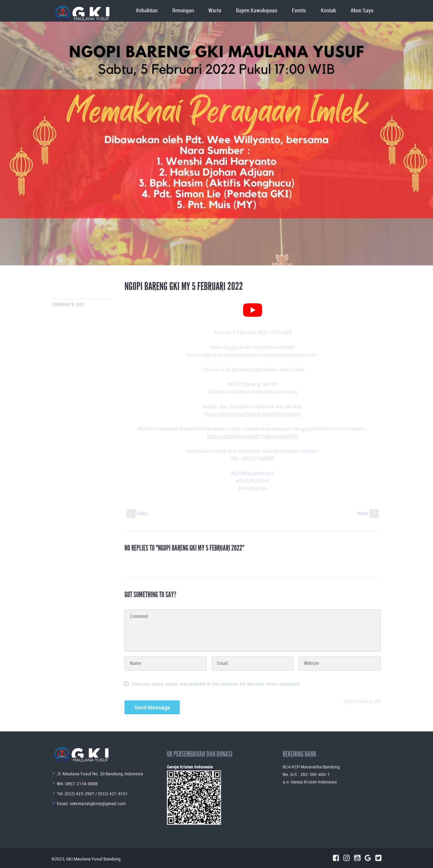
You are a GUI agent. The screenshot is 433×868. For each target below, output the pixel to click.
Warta (215, 11)
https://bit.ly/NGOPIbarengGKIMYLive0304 (253, 414)
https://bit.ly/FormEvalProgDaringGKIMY (253, 436)
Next (368, 513)
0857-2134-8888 (81, 784)
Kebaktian (147, 11)
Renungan (183, 11)
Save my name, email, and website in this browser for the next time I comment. (216, 684)
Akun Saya (362, 11)
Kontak (328, 11)
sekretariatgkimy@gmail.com (98, 803)
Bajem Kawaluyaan (257, 11)
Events (299, 11)
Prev (137, 513)
